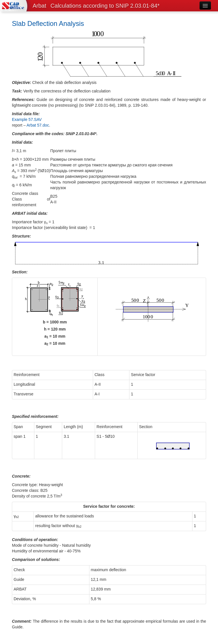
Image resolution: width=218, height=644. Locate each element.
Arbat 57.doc (38, 125)
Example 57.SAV (27, 119)
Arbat (39, 6)
